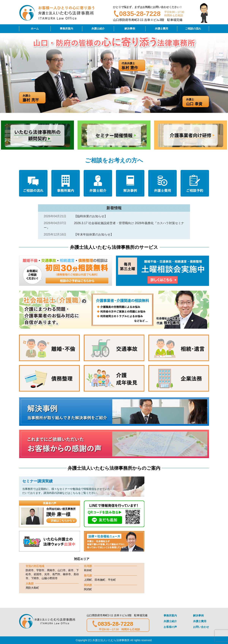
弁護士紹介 (98, 29)
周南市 (51, 570)
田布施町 (100, 580)
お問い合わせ (201, 627)
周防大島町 (32, 588)
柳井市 (67, 574)
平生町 (112, 580)
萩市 (71, 570)
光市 (47, 574)
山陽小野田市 (50, 578)
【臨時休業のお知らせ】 (91, 216)
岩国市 (38, 574)
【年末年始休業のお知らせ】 (94, 234)
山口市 (62, 570)
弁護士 (197, 102)
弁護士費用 (161, 29)
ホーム (35, 29)
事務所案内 (66, 29)
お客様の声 (170, 627)
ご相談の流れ (193, 29)
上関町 (88, 580)
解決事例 (130, 29)
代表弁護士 (133, 66)
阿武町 (88, 589)
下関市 (35, 578)
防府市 (30, 570)
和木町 (88, 570)
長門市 (56, 574)
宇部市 (40, 570)
